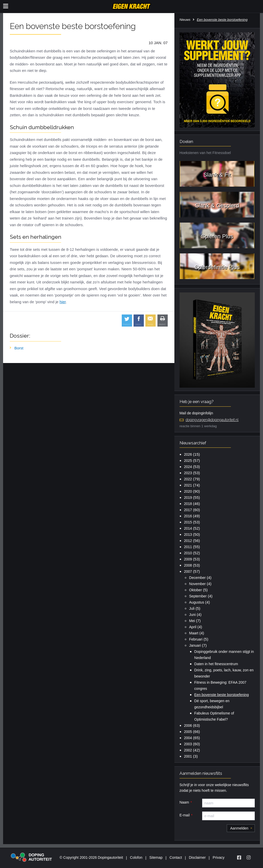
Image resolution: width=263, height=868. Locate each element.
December (197, 578)
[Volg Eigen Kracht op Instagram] (249, 857)
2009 (188, 559)
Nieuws (185, 20)
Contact (176, 857)
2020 (188, 491)
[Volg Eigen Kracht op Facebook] (239, 857)
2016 (188, 516)
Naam (184, 802)
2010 (188, 553)
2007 (188, 571)
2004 (188, 738)
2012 (188, 541)
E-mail (185, 815)
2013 (188, 535)
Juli (192, 608)
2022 (188, 479)
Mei (192, 621)
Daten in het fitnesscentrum (216, 664)
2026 (188, 454)
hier (63, 302)
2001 (188, 756)
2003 (188, 744)
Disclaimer (197, 857)
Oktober (195, 590)
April (193, 627)
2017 (188, 510)
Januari (195, 645)
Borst (19, 348)
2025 (188, 461)
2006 (188, 726)
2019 (188, 498)
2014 (188, 528)
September (198, 596)
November (197, 584)
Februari (196, 639)
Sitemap (156, 857)
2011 (188, 547)
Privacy (219, 857)
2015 (188, 522)
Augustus (196, 602)
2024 (188, 467)
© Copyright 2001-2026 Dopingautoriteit (91, 857)
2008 (188, 565)
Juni (192, 615)
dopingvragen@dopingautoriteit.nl (212, 420)
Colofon (136, 857)
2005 (188, 732)
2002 (188, 750)
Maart (194, 633)
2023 (188, 473)
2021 (188, 485)
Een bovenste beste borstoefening (222, 695)
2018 (188, 504)
